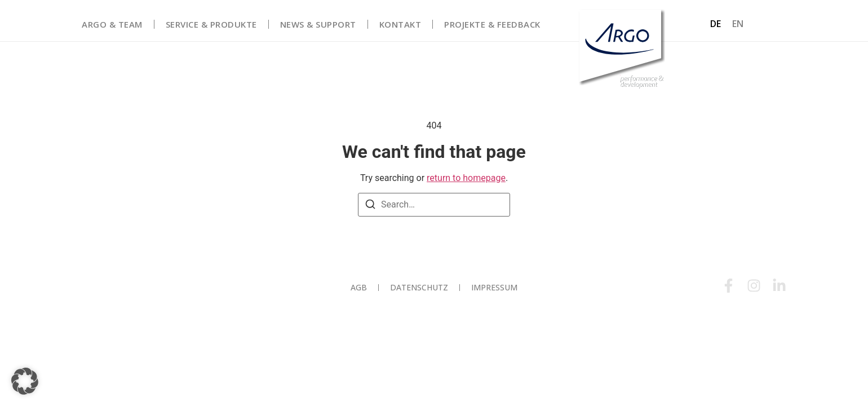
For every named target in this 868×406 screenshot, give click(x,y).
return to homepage (466, 178)
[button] (25, 381)
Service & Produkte (211, 24)
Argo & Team (112, 24)
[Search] (370, 206)
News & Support (318, 24)
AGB (359, 287)
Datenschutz (419, 287)
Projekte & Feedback (492, 24)
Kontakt (400, 24)
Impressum (494, 287)
